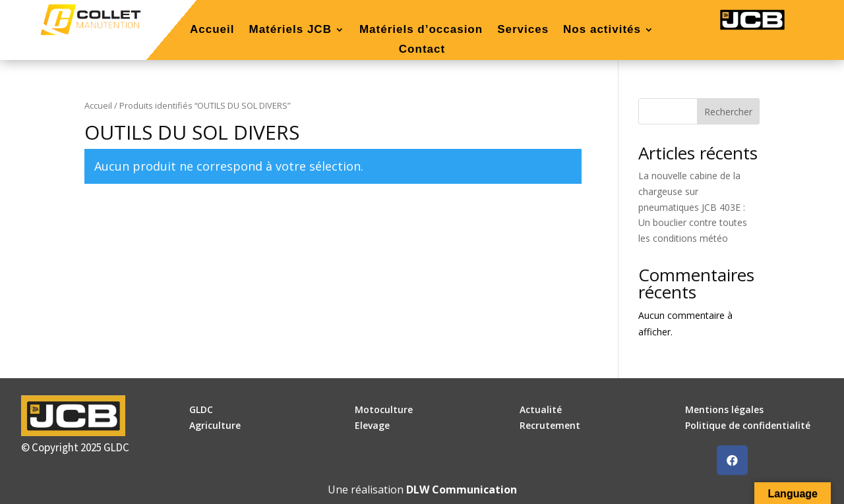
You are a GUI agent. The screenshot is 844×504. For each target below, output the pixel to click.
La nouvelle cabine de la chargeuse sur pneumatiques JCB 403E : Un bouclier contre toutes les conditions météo (693, 207)
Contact (422, 50)
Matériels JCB (290, 30)
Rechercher (728, 112)
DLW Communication (462, 490)
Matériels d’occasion (421, 30)
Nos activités (602, 30)
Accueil (212, 30)
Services (523, 30)
